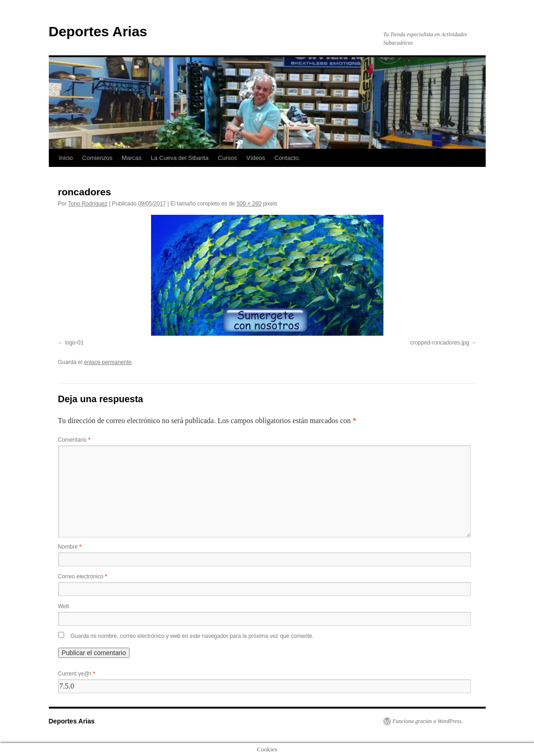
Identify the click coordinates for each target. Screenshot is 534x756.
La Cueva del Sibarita (180, 158)
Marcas (132, 158)
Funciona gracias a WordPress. (428, 721)
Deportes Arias (98, 31)
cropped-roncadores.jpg (439, 343)
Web (64, 606)
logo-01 (74, 343)
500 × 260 (249, 204)
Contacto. (288, 158)
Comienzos (97, 158)
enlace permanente (108, 362)
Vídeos (256, 158)
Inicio (66, 158)
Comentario (74, 440)
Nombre (70, 547)
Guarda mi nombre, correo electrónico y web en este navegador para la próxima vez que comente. (192, 636)
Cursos (227, 158)
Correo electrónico (83, 577)
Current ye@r (77, 674)
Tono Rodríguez (88, 204)
